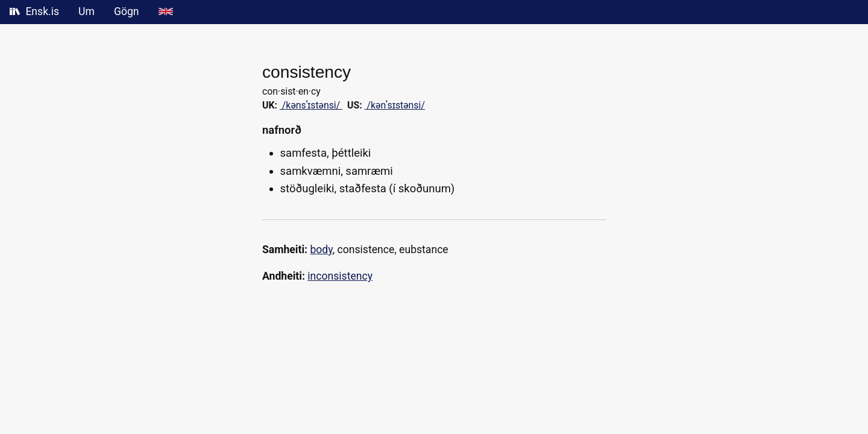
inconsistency (340, 276)
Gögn (127, 11)
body (321, 250)
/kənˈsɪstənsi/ (395, 105)
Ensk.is (34, 11)
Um (86, 11)
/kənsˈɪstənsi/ (311, 105)
